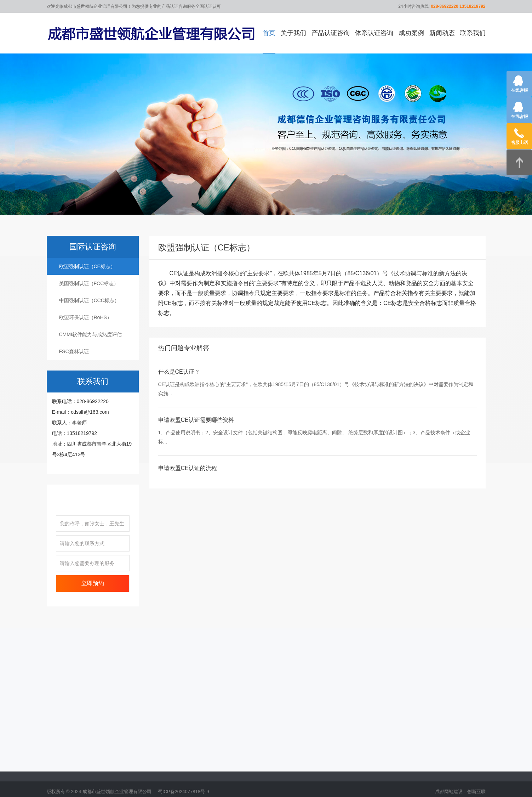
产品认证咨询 (331, 33)
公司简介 (57, 754)
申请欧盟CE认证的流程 (188, 478)
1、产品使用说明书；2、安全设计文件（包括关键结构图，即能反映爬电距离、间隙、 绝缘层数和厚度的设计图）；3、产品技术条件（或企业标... (314, 447)
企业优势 (57, 765)
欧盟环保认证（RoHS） (85, 327)
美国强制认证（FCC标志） (89, 293)
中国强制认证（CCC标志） (89, 310)
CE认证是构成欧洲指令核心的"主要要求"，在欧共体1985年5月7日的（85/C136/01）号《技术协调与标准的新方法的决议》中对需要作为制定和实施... (316, 399)
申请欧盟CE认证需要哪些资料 (196, 430)
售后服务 (57, 786)
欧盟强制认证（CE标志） (87, 276)
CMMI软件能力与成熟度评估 (90, 344)
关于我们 (293, 33)
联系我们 (473, 33)
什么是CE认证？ (179, 382)
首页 (269, 33)
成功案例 (411, 33)
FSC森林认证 (74, 361)
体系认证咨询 (374, 33)
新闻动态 (442, 33)
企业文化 (57, 776)
